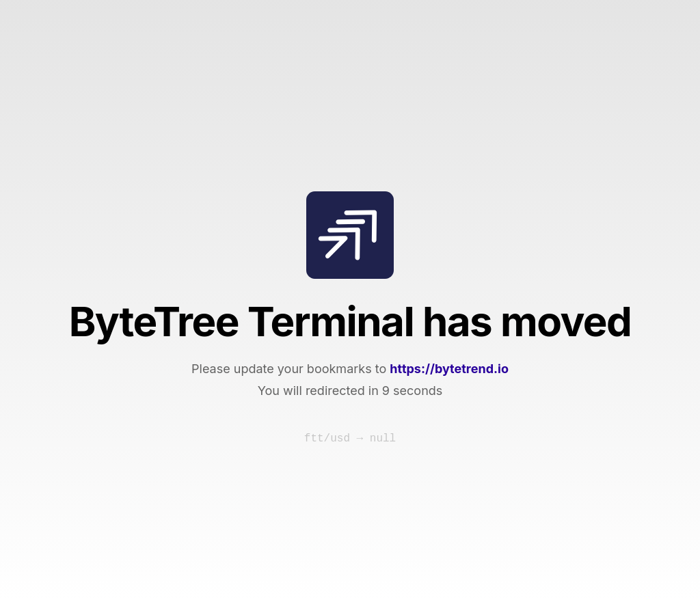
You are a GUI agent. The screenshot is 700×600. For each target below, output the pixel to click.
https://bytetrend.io (449, 369)
